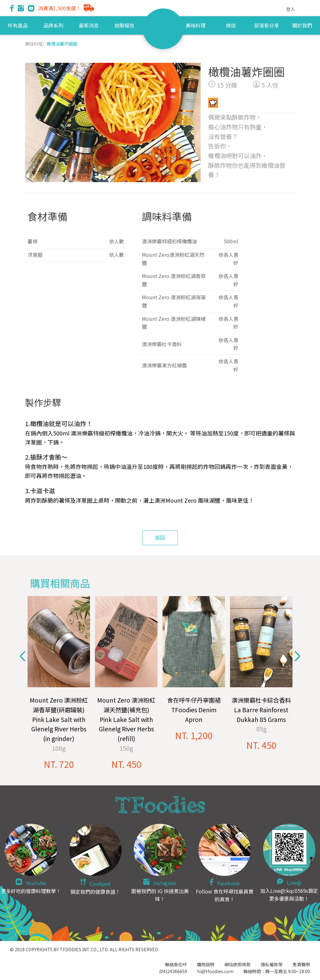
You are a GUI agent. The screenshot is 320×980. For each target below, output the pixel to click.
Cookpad (100, 883)
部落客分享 (267, 25)
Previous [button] (23, 656)
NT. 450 (126, 764)
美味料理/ (35, 44)
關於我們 (302, 25)
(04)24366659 (173, 971)
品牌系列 (53, 25)
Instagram (165, 883)
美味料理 (196, 25)
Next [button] (297, 656)
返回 (160, 537)
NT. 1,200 (194, 735)
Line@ (294, 883)
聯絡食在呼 (176, 964)
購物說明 (206, 964)
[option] (59, 683)
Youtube (36, 883)
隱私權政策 (272, 964)
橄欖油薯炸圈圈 (62, 44)
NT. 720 (59, 764)
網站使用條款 (237, 964)
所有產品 (18, 25)
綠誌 (231, 25)
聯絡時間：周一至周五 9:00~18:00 (277, 971)
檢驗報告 (124, 25)
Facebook (228, 883)
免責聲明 (301, 964)
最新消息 (89, 25)
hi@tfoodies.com (215, 971)
